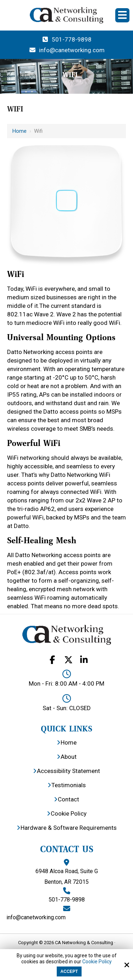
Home (20, 131)
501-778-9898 (66, 39)
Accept (69, 971)
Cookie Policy (97, 962)
